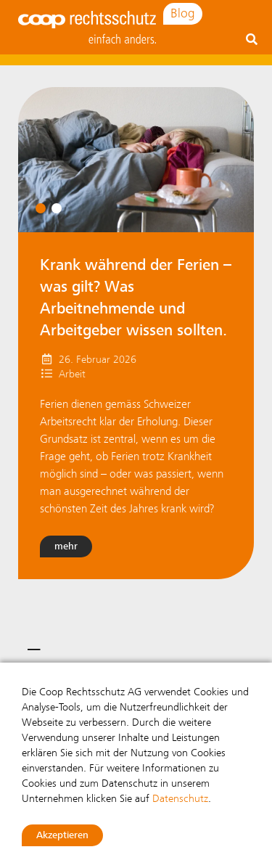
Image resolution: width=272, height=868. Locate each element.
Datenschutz (180, 798)
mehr (66, 546)
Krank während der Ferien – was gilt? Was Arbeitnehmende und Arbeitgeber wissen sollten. (136, 298)
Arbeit (72, 374)
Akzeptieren (62, 835)
